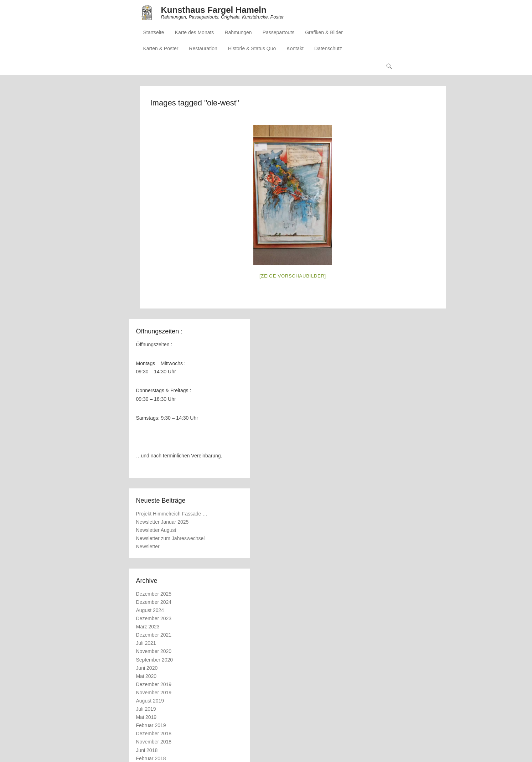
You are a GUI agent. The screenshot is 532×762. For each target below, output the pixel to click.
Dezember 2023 (154, 618)
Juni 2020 (147, 668)
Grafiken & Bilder (324, 32)
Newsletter (148, 546)
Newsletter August (156, 530)
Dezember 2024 (154, 602)
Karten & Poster (161, 48)
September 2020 (155, 660)
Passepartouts (279, 32)
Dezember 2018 (154, 734)
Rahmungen (238, 32)
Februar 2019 (151, 725)
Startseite (154, 32)
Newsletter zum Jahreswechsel (171, 538)
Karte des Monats (195, 32)
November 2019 (154, 693)
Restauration (203, 48)
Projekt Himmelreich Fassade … (172, 514)
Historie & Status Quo (252, 48)
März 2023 (148, 627)
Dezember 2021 (154, 635)
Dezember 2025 (154, 594)
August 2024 (150, 610)
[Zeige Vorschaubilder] (293, 276)
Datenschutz (328, 48)
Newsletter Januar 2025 (162, 522)
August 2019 (150, 701)
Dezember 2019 (154, 684)
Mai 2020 (146, 676)
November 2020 (154, 651)
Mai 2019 (146, 717)
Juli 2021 (146, 643)
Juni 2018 (147, 750)
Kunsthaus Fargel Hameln (214, 10)
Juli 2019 (146, 709)
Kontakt (295, 48)
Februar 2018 (151, 758)
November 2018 (154, 742)
